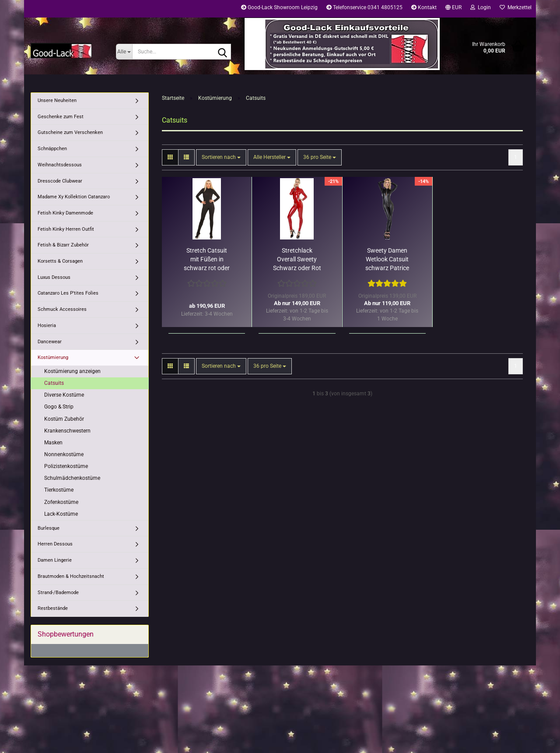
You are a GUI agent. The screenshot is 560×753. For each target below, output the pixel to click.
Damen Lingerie (55, 560)
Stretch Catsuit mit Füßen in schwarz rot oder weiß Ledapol (207, 260)
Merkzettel (516, 7)
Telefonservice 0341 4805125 (364, 7)
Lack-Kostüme (61, 514)
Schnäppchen (52, 149)
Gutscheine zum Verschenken (70, 132)
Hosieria (47, 325)
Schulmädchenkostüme (72, 478)
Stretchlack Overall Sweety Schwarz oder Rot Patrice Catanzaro (297, 260)
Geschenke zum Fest (61, 117)
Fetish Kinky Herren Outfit (66, 229)
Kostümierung (53, 357)
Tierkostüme (59, 490)
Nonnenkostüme (64, 454)
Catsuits (54, 383)
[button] (453, 9)
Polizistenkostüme (66, 466)
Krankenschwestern (67, 431)
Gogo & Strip (59, 407)
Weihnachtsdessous (60, 165)
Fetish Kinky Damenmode (65, 213)
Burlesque (49, 528)
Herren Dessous (55, 544)
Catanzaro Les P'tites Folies (68, 293)
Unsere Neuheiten (57, 100)
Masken (53, 443)
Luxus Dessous (54, 277)
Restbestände (53, 608)
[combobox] (221, 157)
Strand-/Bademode (58, 593)
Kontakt (424, 7)
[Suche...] (124, 52)
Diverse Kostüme (64, 395)
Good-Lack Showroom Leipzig (279, 7)
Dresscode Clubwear (60, 181)
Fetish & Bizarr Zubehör (63, 245)
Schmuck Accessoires (62, 309)
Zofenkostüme (61, 502)
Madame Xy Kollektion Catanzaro (74, 197)
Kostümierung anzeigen (72, 371)
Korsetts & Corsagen (60, 261)
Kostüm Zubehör (64, 419)
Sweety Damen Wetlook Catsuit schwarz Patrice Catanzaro (387, 260)
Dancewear (50, 342)
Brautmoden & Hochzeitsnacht (71, 576)
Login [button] (481, 7)
